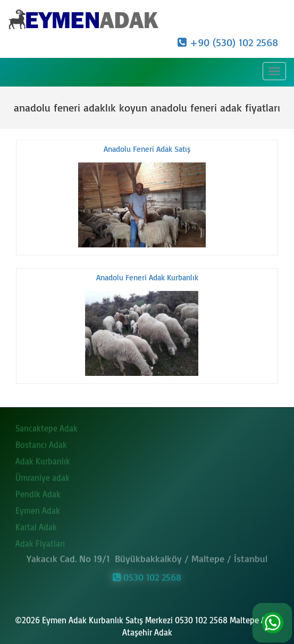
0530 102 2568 (147, 576)
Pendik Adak (38, 492)
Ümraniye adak (43, 476)
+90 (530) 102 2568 (228, 42)
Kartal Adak (36, 525)
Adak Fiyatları (40, 542)
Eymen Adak (38, 509)
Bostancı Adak (41, 443)
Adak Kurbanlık (43, 459)
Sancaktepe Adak (47, 426)
